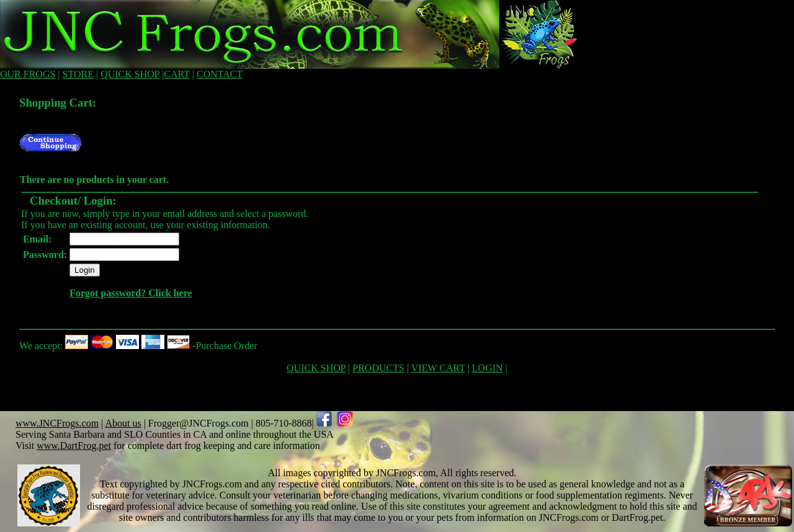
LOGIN (488, 368)
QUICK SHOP (130, 74)
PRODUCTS (378, 368)
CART (176, 74)
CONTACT (220, 74)
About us (123, 423)
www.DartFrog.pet (74, 446)
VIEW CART (438, 368)
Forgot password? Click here (131, 293)
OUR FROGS (28, 74)
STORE (78, 74)
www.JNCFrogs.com (57, 423)
